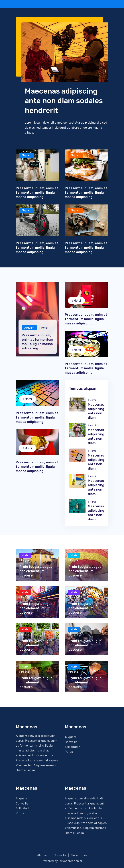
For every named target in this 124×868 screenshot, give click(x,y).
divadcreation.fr (71, 861)
